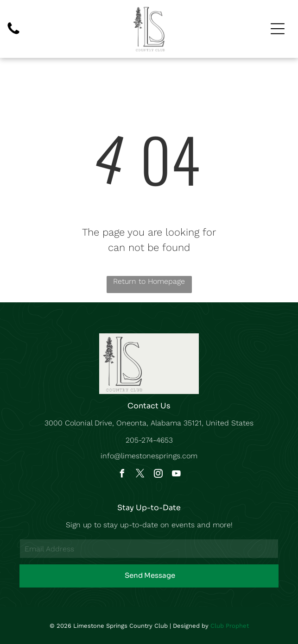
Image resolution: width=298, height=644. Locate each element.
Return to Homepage (149, 281)
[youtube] (176, 475)
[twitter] (140, 475)
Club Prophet (230, 626)
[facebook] (122, 475)
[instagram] (158, 475)
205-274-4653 (149, 440)
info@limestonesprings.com (149, 456)
